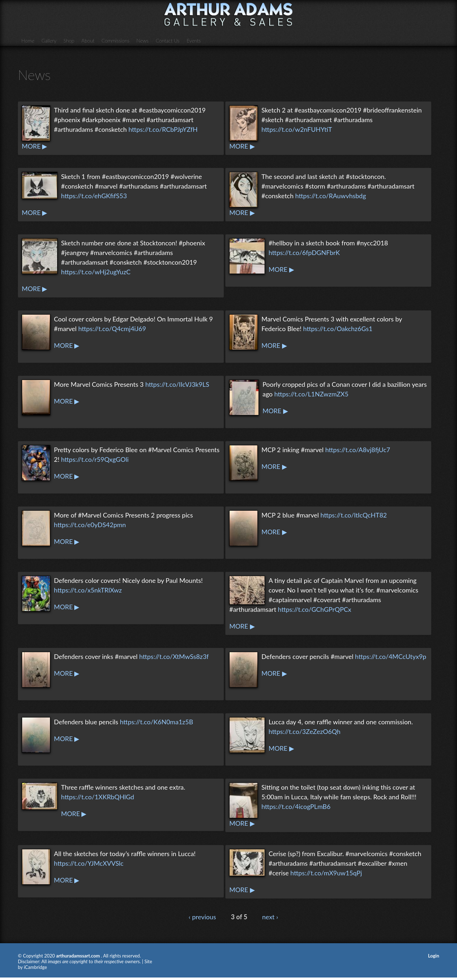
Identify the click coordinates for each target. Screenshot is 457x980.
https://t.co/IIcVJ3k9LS (177, 384)
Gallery (49, 41)
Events (194, 41)
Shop (69, 41)
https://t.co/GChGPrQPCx (315, 609)
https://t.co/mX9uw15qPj (326, 873)
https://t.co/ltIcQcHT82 (354, 515)
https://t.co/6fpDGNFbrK (304, 252)
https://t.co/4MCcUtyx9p (391, 656)
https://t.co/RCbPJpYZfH (163, 129)
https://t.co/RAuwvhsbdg (331, 196)
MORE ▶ (34, 146)
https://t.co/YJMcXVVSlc (89, 863)
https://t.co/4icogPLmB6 (296, 806)
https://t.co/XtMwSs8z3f (174, 656)
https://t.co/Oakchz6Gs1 (338, 329)
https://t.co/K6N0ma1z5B (157, 722)
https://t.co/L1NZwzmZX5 (311, 394)
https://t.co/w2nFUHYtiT (297, 129)
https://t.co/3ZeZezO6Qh (304, 731)
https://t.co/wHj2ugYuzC (96, 272)
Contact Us (168, 41)
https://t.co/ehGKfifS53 (94, 196)
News (142, 41)
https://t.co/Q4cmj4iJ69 (112, 329)
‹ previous (202, 917)
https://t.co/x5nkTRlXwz (88, 590)
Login (434, 956)
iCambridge (36, 967)
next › (270, 917)
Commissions (115, 41)
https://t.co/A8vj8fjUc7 (358, 450)
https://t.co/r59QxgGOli (95, 459)
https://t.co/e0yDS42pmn (90, 525)
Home (28, 41)
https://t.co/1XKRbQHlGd (98, 797)
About (88, 41)
